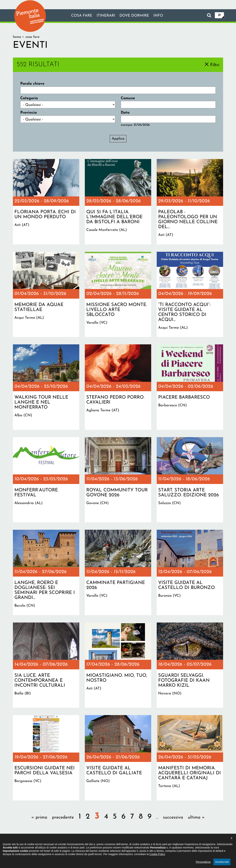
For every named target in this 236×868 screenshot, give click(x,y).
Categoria (29, 98)
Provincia (28, 113)
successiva (173, 817)
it (219, 15)
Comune (128, 98)
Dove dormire (134, 16)
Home (17, 37)
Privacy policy (133, 845)
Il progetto (65, 845)
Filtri (215, 65)
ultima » (196, 817)
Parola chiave (32, 84)
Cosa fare (82, 16)
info (158, 16)
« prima (39, 817)
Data (125, 113)
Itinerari (106, 16)
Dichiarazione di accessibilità (98, 845)
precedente (63, 817)
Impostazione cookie (163, 845)
